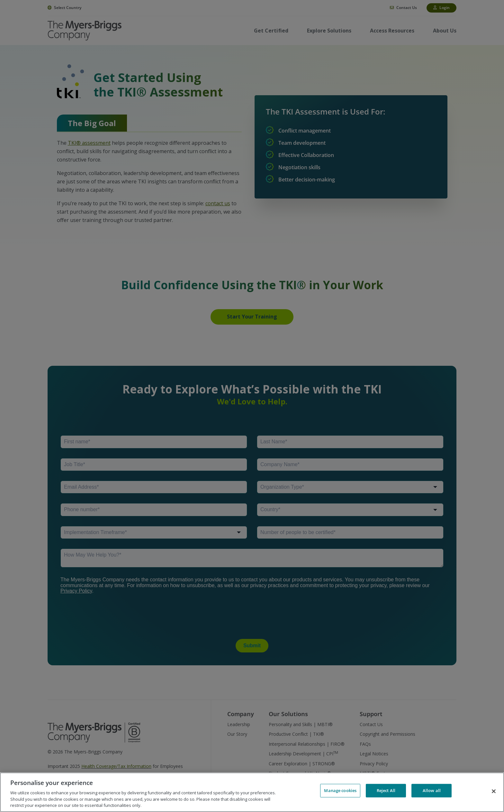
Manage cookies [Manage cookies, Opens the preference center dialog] (340, 791)
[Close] (494, 791)
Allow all (432, 791)
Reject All (386, 791)
